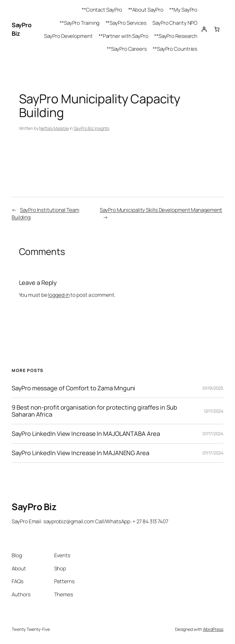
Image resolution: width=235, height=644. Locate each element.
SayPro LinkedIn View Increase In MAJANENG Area (80, 453)
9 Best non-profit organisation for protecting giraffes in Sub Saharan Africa (94, 411)
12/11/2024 (214, 411)
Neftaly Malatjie (54, 128)
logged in (59, 295)
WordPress (213, 629)
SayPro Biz (34, 507)
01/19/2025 (213, 388)
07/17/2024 (213, 434)
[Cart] (217, 29)
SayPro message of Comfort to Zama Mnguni (73, 388)
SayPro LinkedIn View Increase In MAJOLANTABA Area (86, 434)
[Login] (204, 29)
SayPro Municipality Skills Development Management (161, 210)
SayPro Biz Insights (91, 128)
